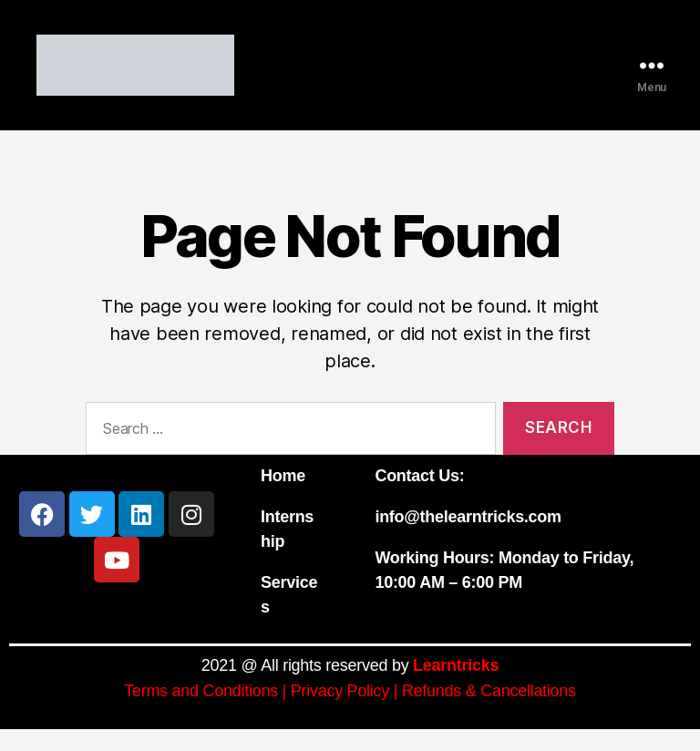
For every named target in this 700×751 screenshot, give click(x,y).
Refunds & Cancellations (489, 713)
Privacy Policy (340, 713)
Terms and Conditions (201, 713)
